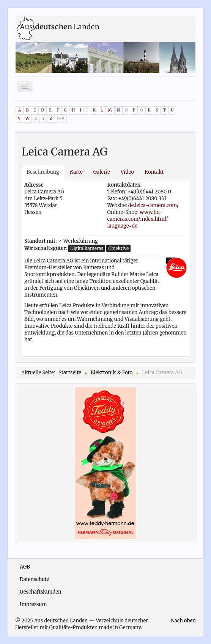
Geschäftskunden (41, 592)
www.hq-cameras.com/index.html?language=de (138, 219)
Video (127, 172)
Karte (76, 172)
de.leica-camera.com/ (154, 205)
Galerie (102, 172)
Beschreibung (43, 172)
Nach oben (183, 621)
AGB (25, 567)
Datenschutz (35, 579)
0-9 (61, 119)
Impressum (33, 604)
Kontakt (154, 172)
